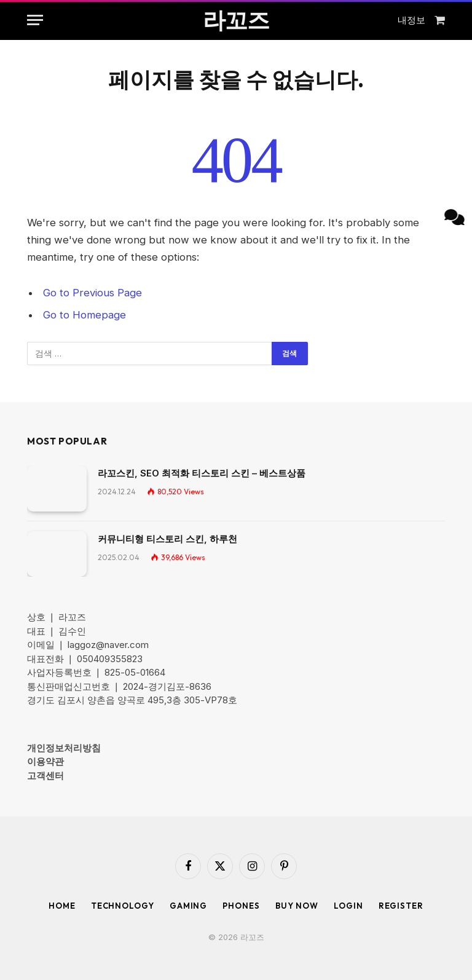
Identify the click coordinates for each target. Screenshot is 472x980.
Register (401, 906)
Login (348, 906)
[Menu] (35, 20)
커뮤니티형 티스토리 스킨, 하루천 (167, 539)
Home (62, 906)
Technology (123, 906)
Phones (241, 906)
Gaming (188, 906)
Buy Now (297, 906)
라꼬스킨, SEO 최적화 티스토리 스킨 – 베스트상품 (202, 473)
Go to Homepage (85, 315)
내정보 (411, 20)
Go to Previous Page (92, 293)
